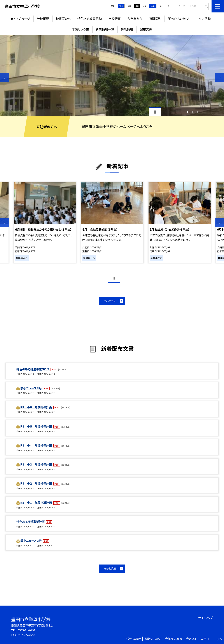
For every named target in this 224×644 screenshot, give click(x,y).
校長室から (63, 19)
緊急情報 (127, 29)
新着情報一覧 (105, 29)
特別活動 (155, 19)
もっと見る (110, 301)
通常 (121, 6)
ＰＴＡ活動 (204, 19)
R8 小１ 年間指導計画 (36, 503)
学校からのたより (179, 19)
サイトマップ (206, 618)
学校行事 (115, 19)
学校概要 (43, 19)
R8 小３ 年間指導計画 (36, 464)
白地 (129, 6)
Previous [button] (4, 78)
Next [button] (220, 78)
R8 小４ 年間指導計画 (36, 445)
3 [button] (198, 112)
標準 (153, 6)
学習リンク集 (80, 29)
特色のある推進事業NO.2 (33, 369)
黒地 (137, 6)
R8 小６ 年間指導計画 (36, 407)
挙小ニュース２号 (31, 541)
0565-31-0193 (26, 630)
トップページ (22, 19)
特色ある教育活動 (90, 19)
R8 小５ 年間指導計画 (36, 426)
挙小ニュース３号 (31, 388)
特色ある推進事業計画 (31, 522)
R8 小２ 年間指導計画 (36, 483)
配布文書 (146, 29)
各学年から (135, 19)
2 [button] (193, 112)
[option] (112, 76)
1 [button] (187, 112)
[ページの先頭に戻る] (220, 640)
